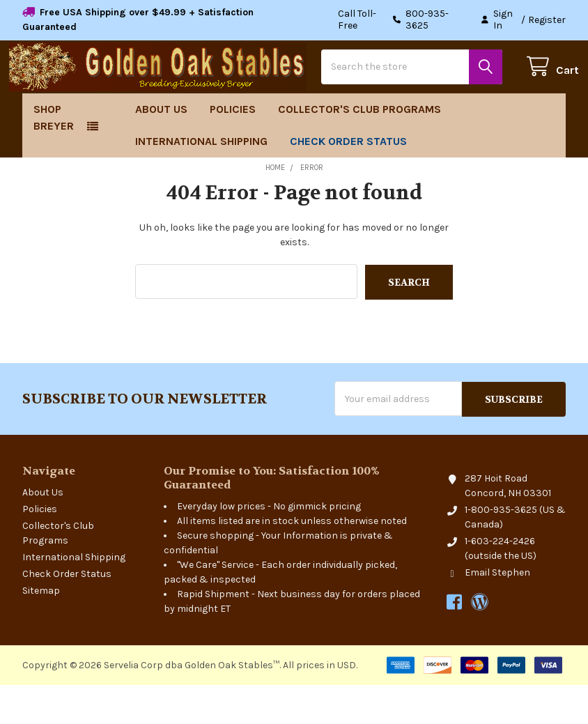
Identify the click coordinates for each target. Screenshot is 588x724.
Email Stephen (497, 611)
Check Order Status (348, 182)
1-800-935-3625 (501, 549)
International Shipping (201, 182)
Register (547, 20)
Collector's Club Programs (359, 149)
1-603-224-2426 (500, 580)
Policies (233, 149)
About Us (161, 149)
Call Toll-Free (402, 20)
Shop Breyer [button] (54, 158)
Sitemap (41, 630)
